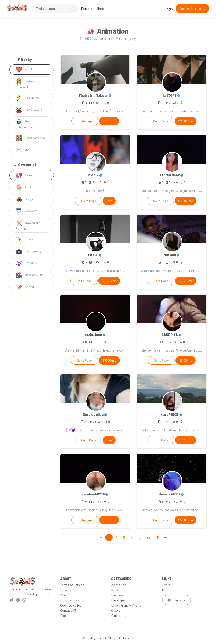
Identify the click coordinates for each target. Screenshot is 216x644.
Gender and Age (30, 138)
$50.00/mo (186, 520)
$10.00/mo (186, 281)
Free (109, 201)
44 (148, 537)
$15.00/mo (109, 360)
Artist (24, 187)
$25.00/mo (109, 281)
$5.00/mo (109, 520)
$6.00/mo (109, 121)
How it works (70, 600)
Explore (87, 8)
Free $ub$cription (24, 124)
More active (27, 98)
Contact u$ (68, 610)
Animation (27, 175)
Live (23, 150)
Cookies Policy (71, 605)
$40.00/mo (186, 201)
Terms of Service (72, 585)
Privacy (66, 590)
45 (157, 537)
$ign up (167, 590)
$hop (100, 8)
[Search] (55, 9)
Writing (25, 287)
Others (24, 239)
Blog (63, 615)
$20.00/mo (186, 121)
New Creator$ (29, 110)
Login (169, 9)
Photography (29, 251)
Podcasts (26, 263)
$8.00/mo (186, 360)
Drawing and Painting (28, 225)
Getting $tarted (190, 8)
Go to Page (85, 121)
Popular (25, 70)
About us (67, 595)
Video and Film (29, 275)
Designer (26, 199)
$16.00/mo (186, 440)
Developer (26, 211)
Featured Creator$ (26, 83)
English (175, 600)
